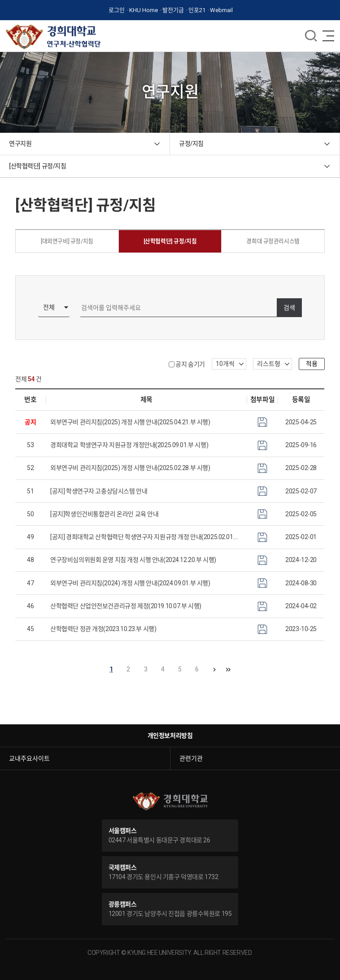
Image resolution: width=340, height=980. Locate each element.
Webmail (221, 10)
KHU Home (144, 10)
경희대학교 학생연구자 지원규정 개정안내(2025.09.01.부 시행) (129, 445)
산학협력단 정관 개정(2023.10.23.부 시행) (103, 629)
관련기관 (191, 758)
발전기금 (173, 10)
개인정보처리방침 (170, 736)
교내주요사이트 (29, 758)
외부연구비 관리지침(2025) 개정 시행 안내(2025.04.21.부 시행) (130, 422)
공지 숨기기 (190, 364)
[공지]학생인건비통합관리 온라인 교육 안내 (104, 514)
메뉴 (311, 36)
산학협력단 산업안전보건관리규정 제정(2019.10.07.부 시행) (126, 606)
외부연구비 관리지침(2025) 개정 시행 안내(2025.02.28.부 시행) (130, 468)
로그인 (117, 10)
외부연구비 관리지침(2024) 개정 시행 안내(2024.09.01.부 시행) (130, 583)
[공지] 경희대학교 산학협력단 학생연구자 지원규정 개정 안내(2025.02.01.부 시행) (146, 537)
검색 (289, 308)
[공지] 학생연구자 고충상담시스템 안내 (99, 491)
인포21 (197, 10)
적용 (312, 364)
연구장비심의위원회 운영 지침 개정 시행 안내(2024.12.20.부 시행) (133, 560)
